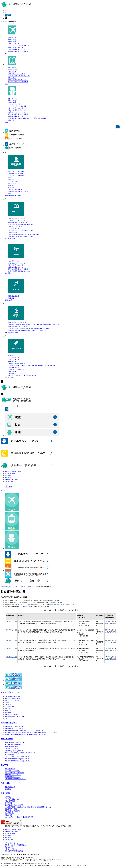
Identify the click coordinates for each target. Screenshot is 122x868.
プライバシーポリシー (12, 843)
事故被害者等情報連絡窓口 (14, 851)
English (7, 485)
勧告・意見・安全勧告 (16, 47)
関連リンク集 (9, 847)
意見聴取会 (12, 373)
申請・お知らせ (10, 377)
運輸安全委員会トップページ (11, 587)
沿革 (10, 194)
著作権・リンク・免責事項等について (18, 845)
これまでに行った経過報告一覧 (19, 45)
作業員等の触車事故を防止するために (21, 224)
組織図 (11, 178)
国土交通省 (8, 487)
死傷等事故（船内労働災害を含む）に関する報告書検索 (27, 118)
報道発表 (11, 298)
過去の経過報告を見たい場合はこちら (62, 605)
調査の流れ (12, 184)
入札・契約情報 (14, 359)
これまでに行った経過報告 (18, 106)
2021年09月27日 (11, 630)
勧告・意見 (12, 78)
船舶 (6, 122)
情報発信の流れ (14, 261)
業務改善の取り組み (11, 333)
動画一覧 (11, 120)
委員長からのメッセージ (17, 172)
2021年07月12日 (11, 649)
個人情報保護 (13, 371)
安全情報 (8, 273)
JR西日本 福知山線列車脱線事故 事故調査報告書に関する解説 (29, 329)
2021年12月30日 (11, 622)
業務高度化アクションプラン (18, 323)
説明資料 (113, 624)
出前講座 (11, 355)
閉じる (3, 490)
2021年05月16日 (11, 657)
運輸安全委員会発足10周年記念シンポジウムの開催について (29, 331)
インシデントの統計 (15, 104)
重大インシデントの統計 (17, 43)
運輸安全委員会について (13, 196)
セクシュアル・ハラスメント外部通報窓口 (23, 375)
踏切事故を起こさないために (18, 222)
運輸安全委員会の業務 (16, 174)
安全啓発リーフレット (16, 228)
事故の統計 (12, 41)
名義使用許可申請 (14, 367)
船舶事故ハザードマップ (17, 263)
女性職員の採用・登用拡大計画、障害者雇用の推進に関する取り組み (32, 365)
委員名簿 (11, 180)
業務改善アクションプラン (18, 327)
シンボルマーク (14, 182)
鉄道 (6, 84)
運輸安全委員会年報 (15, 226)
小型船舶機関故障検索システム (19, 271)
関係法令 (11, 188)
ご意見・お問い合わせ (12, 849)
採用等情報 (12, 361)
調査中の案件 (13, 39)
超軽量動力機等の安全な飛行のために (21, 236)
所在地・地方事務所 (15, 190)
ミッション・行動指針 (16, 176)
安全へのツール (10, 238)
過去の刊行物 (13, 232)
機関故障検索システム (16, 116)
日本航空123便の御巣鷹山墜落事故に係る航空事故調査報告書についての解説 (35, 325)
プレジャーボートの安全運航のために (21, 230)
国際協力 (11, 186)
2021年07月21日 (11, 640)
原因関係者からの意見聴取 (18, 363)
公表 (107, 624)
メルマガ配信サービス (16, 357)
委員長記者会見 (14, 296)
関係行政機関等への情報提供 (18, 51)
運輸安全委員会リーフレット (18, 192)
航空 (6, 53)
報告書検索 (12, 37)
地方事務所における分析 (17, 112)
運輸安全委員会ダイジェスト (18, 49)
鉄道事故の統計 (32, 587)
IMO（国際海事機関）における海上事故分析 (24, 234)
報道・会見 (8, 300)
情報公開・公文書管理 (16, 369)
